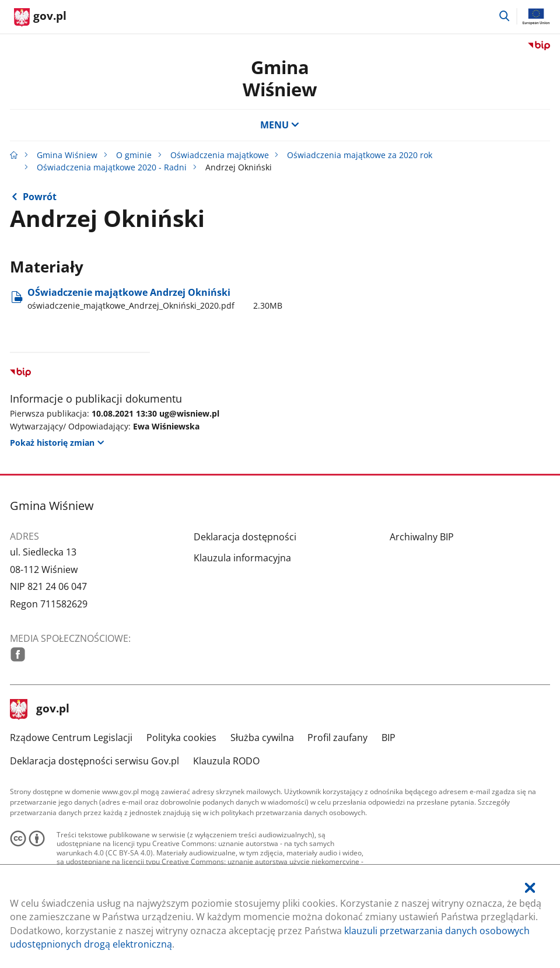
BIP (388, 738)
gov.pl (40, 710)
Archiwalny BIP (422, 537)
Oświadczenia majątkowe (220, 155)
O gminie (134, 155)
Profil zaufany (337, 738)
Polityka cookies (181, 738)
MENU (280, 125)
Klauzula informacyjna (242, 558)
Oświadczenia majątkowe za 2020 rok (360, 155)
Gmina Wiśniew (67, 155)
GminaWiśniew (280, 78)
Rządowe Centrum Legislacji (71, 738)
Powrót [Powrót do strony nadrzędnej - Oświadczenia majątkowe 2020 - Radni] (40, 197)
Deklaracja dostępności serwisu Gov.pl (94, 761)
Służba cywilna (262, 738)
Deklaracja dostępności (245, 537)
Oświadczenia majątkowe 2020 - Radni (112, 167)
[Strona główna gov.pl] (40, 18)
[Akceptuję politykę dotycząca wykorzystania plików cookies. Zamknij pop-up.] (530, 888)
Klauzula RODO (226, 761)
